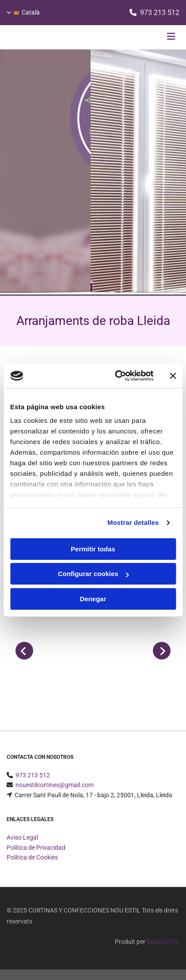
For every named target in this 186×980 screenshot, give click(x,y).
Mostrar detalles (133, 522)
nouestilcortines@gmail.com (55, 785)
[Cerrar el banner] (173, 376)
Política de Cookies (32, 857)
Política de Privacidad (36, 848)
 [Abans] (24, 651)
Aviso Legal (22, 837)
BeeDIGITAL (163, 942)
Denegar (93, 599)
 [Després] (162, 651)
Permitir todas (93, 549)
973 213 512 (160, 13)
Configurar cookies (93, 574)
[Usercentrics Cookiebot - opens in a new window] (116, 376)
